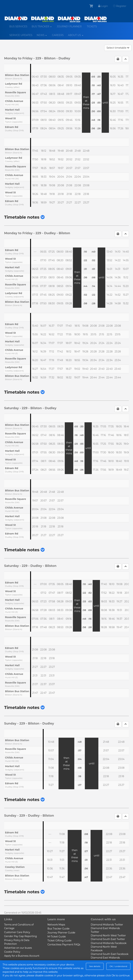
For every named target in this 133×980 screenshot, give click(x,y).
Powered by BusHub (52, 975)
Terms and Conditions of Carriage (19, 926)
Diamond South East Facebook (110, 954)
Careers (58, 35)
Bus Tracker (43, 28)
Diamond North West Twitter (108, 936)
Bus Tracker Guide (58, 929)
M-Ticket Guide (57, 937)
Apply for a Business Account (22, 956)
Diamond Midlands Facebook (109, 943)
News (43, 36)
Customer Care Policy (17, 932)
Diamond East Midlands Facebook (105, 959)
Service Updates (21, 35)
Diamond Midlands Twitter (107, 925)
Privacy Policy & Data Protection (17, 942)
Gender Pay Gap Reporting (20, 936)
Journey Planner (69, 26)
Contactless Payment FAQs (64, 945)
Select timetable (118, 48)
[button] (43, 217)
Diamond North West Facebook (104, 949)
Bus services (18, 26)
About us (77, 36)
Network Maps (56, 925)
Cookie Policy (12, 952)
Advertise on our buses (18, 948)
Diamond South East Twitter (108, 939)
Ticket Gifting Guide (59, 941)
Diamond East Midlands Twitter (105, 930)
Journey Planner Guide (61, 933)
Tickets (92, 26)
